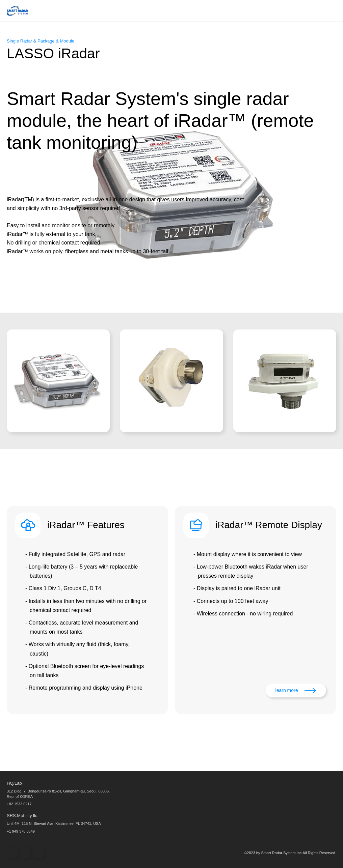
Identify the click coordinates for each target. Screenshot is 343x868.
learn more (287, 690)
